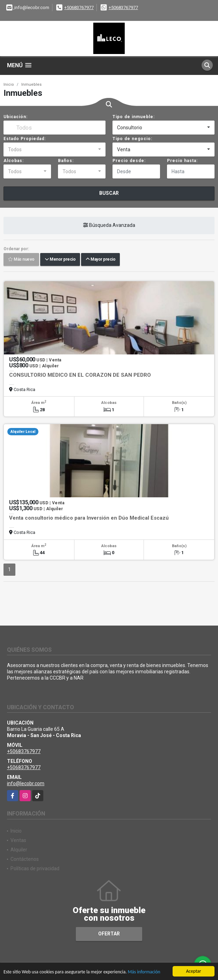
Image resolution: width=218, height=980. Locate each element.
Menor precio (60, 259)
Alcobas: (14, 161)
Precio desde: (129, 161)
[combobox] (163, 128)
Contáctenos (25, 859)
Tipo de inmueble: (134, 117)
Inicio (9, 85)
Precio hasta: (182, 161)
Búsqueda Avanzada (109, 225)
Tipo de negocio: (132, 139)
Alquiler (19, 850)
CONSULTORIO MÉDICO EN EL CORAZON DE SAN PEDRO (80, 375)
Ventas (18, 840)
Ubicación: (16, 117)
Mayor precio (100, 259)
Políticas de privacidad (35, 868)
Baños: (66, 161)
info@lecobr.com (26, 783)
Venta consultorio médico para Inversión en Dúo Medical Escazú (89, 518)
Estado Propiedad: (25, 139)
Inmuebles (31, 85)
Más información (144, 972)
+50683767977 (79, 7)
